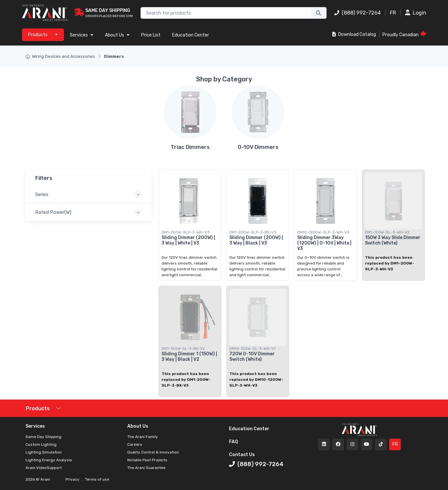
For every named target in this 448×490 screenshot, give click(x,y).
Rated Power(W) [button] (53, 213)
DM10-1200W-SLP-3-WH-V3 (323, 232)
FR (393, 13)
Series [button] (42, 195)
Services (82, 35)
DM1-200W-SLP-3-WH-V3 (186, 232)
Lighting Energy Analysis (49, 460)
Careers (135, 444)
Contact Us (242, 455)
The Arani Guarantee (146, 468)
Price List (151, 35)
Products (38, 408)
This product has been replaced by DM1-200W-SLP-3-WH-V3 (390, 263)
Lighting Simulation (44, 452)
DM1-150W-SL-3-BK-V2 (183, 349)
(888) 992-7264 (358, 13)
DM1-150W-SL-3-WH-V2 (387, 232)
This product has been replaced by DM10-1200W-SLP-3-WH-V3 (256, 380)
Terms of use (97, 479)
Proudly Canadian (404, 34)
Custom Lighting (41, 444)
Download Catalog (354, 34)
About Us (117, 35)
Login (416, 13)
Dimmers (114, 56)
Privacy (73, 479)
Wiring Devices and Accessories (60, 56)
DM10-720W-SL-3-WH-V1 (252, 349)
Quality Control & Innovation (153, 452)
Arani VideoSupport (44, 468)
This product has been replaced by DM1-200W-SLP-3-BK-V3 (186, 380)
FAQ (234, 442)
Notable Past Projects (147, 460)
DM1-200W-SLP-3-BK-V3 (253, 232)
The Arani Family (143, 437)
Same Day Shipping (43, 437)
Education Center (191, 35)
